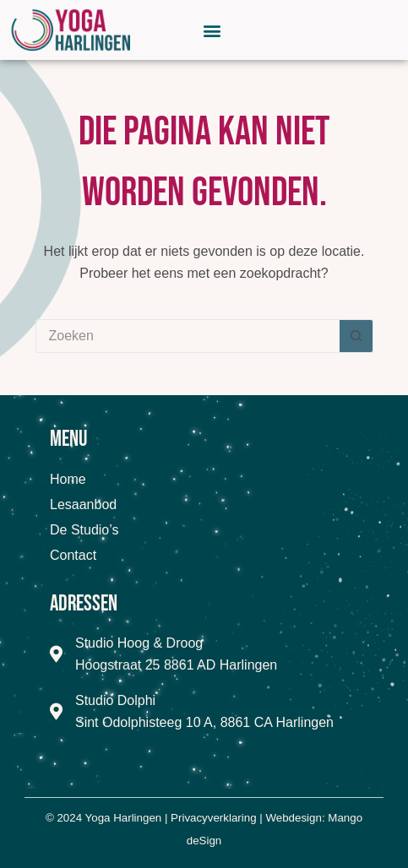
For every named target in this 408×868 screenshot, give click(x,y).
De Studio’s (84, 530)
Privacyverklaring (213, 818)
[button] (212, 30)
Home (68, 479)
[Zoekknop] (356, 336)
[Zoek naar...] (188, 336)
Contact (73, 555)
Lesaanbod (83, 505)
